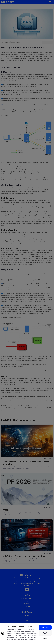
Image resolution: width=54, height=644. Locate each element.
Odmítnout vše (45, 633)
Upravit (45, 638)
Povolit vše (45, 627)
